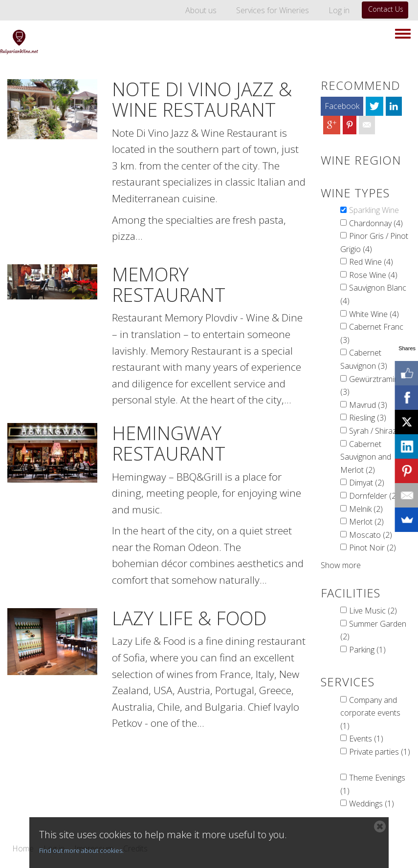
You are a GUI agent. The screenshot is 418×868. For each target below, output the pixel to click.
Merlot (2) (366, 522)
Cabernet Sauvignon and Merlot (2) (366, 457)
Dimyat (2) (367, 483)
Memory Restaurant (169, 284)
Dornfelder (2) (374, 496)
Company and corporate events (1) (370, 713)
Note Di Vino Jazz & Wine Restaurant (202, 99)
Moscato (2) (371, 535)
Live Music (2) (373, 611)
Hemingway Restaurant (169, 443)
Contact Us (386, 9)
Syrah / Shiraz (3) (378, 431)
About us (201, 10)
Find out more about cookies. (81, 850)
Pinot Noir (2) (373, 548)
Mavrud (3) (368, 405)
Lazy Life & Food (189, 618)
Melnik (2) (366, 509)
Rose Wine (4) (373, 275)
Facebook (342, 106)
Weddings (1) (372, 804)
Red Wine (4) (371, 262)
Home (23, 849)
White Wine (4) (374, 314)
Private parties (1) (380, 752)
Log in (339, 10)
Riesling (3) (368, 418)
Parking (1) (367, 650)
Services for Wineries (273, 10)
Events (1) (366, 739)
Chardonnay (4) (376, 223)
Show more (341, 565)
